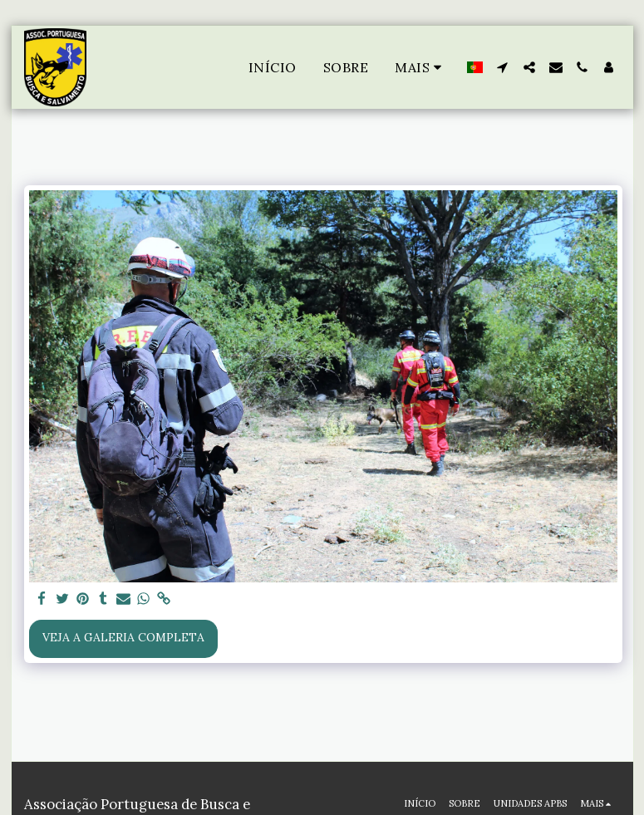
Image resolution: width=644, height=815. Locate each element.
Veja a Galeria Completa (123, 637)
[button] (503, 67)
